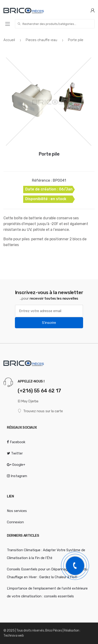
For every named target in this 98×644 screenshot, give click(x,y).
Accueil (9, 40)
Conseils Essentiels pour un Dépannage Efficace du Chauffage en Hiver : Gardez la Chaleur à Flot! (47, 573)
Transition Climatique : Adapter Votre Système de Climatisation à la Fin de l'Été (46, 554)
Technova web (14, 636)
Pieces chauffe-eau (41, 40)
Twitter (15, 453)
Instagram (17, 476)
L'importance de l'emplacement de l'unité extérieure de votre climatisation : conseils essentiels (47, 592)
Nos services (17, 511)
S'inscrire (49, 323)
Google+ (16, 465)
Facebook (16, 442)
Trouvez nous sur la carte (40, 411)
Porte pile (49, 154)
